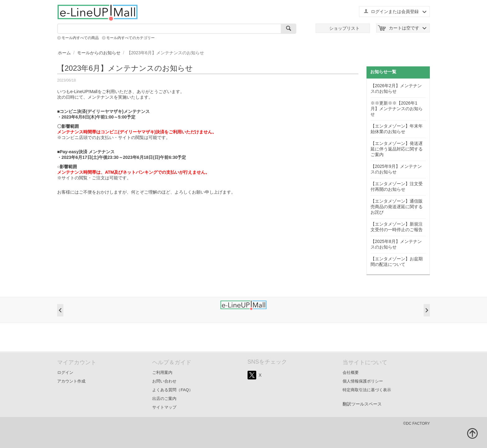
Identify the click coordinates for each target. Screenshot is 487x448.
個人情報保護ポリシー (363, 381)
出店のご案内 (164, 399)
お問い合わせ (164, 381)
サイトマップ (164, 407)
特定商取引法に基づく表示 (367, 390)
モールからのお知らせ (99, 53)
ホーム (64, 53)
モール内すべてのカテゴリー (130, 38)
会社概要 (351, 372)
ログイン (65, 372)
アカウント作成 (71, 381)
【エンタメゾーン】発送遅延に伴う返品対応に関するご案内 (397, 149)
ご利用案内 (162, 372)
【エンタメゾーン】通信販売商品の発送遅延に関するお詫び (397, 207)
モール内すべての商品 (80, 38)
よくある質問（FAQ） (173, 390)
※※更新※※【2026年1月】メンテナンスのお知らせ (397, 109)
